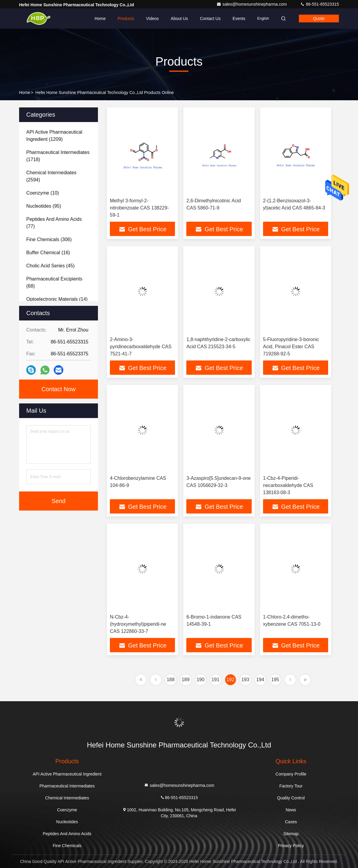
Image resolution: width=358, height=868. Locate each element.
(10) (43, 193)
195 (275, 680)
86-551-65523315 (319, 4)
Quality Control (291, 798)
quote (319, 18)
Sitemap (291, 834)
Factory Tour (291, 786)
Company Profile (291, 774)
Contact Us (210, 18)
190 (200, 680)
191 (215, 680)
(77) (54, 223)
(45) (50, 266)
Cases (291, 822)
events (239, 18)
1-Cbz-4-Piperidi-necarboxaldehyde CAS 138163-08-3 (288, 485)
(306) (49, 239)
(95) (44, 206)
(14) (57, 299)
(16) (48, 253)
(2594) (51, 176)
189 (186, 680)
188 (171, 680)
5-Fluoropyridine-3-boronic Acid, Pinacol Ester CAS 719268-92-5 (291, 347)
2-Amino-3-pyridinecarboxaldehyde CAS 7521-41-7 (141, 347)
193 (245, 680)
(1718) (58, 156)
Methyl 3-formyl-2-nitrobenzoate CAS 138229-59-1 (139, 208)
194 (260, 680)
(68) (54, 282)
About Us (179, 18)
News (291, 810)
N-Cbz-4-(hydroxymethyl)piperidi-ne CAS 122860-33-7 (138, 624)
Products (126, 18)
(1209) (54, 136)
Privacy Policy (291, 846)
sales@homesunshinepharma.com (252, 4)
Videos (152, 18)
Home (100, 18)
